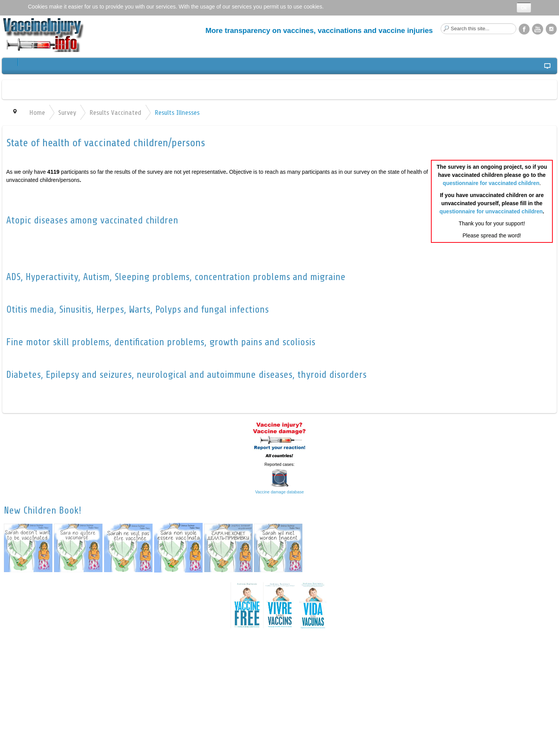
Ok (524, 8)
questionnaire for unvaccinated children (491, 211)
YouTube (538, 29)
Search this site (441, 23)
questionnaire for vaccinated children (491, 183)
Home (37, 112)
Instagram (551, 29)
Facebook (524, 29)
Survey (67, 112)
